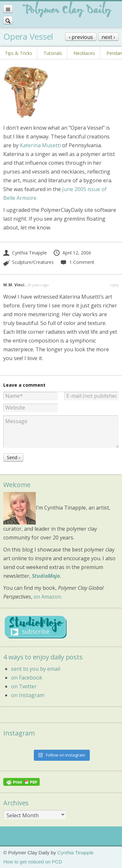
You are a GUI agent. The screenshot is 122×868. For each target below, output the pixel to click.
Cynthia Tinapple (25, 253)
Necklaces (84, 53)
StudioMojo (46, 576)
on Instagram (28, 695)
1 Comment (77, 262)
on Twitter (24, 686)
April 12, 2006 (72, 253)
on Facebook (27, 678)
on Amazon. (48, 597)
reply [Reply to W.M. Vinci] (114, 285)
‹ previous (81, 37)
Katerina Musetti (40, 145)
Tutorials (53, 53)
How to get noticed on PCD (33, 862)
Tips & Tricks (19, 53)
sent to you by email (36, 669)
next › (108, 37)
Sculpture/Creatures (33, 262)
